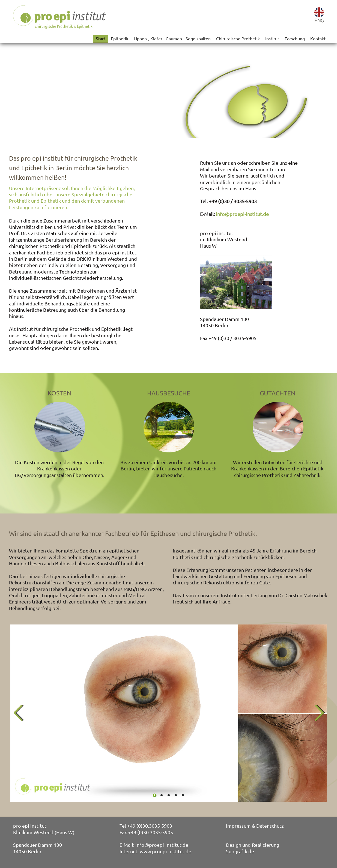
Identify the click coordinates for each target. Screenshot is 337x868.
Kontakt (318, 38)
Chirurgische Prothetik (238, 38)
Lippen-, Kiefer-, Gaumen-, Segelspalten (172, 38)
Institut (272, 38)
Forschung (295, 38)
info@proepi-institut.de (242, 214)
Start (101, 38)
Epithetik (120, 38)
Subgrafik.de (240, 851)
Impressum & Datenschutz (255, 826)
